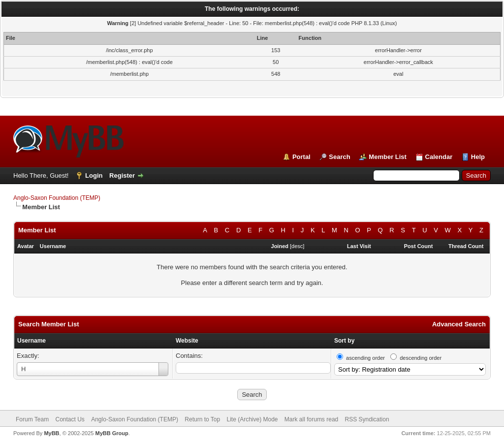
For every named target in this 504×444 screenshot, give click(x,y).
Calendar (439, 157)
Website (187, 341)
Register (122, 175)
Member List (388, 157)
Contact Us (70, 419)
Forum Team (32, 419)
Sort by (344, 341)
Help (478, 157)
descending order (421, 358)
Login (94, 175)
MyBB (51, 433)
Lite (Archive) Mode (252, 419)
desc (297, 246)
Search (339, 157)
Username (31, 341)
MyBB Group (111, 433)
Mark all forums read (311, 419)
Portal (301, 157)
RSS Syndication (367, 419)
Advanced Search (459, 324)
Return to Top (202, 419)
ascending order (365, 358)
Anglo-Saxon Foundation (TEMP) (57, 198)
